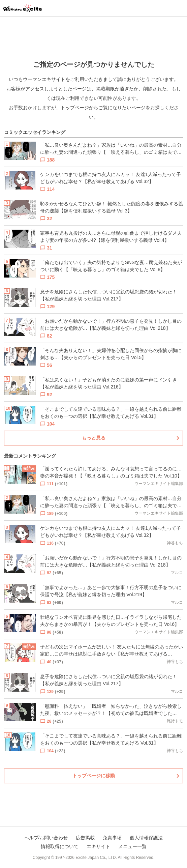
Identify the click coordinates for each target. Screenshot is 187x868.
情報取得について (60, 846)
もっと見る (94, 438)
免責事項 (112, 838)
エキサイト (98, 846)
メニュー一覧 (132, 846)
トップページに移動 (94, 776)
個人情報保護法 (146, 838)
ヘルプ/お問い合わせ (46, 838)
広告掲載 (85, 838)
